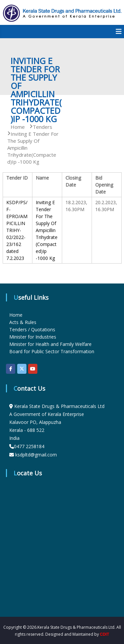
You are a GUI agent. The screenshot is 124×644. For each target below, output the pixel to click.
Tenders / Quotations (32, 329)
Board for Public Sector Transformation (52, 351)
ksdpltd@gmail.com (36, 455)
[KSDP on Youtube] (33, 369)
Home (16, 315)
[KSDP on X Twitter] (22, 369)
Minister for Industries (33, 337)
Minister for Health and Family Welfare (50, 344)
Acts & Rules (23, 322)
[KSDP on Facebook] (11, 369)
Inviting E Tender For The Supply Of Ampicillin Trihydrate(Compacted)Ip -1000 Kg (47, 230)
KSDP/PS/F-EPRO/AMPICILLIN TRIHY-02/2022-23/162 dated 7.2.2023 (17, 230)
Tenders (42, 127)
